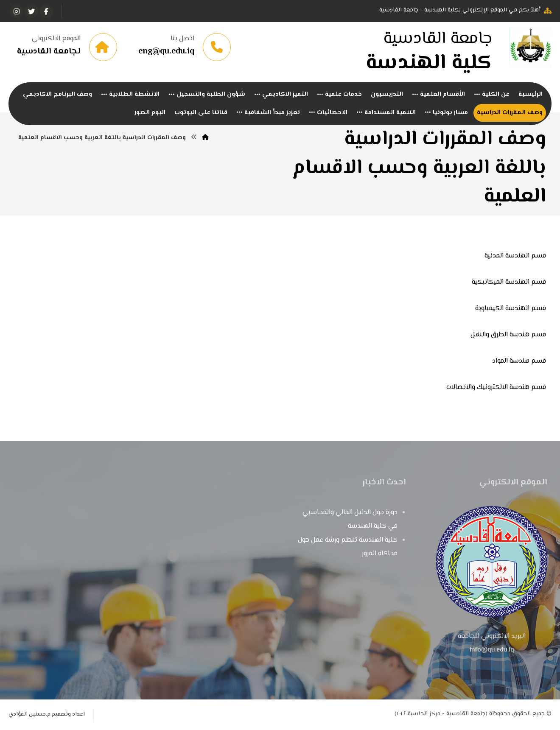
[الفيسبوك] (46, 11)
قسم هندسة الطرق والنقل (508, 335)
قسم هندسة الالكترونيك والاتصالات (496, 388)
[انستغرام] (17, 11)
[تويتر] (31, 11)
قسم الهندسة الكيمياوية (511, 309)
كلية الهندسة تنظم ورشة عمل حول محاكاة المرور (348, 547)
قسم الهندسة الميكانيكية (509, 283)
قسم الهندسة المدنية (515, 256)
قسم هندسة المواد (519, 362)
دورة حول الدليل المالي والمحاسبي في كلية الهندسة (350, 520)
